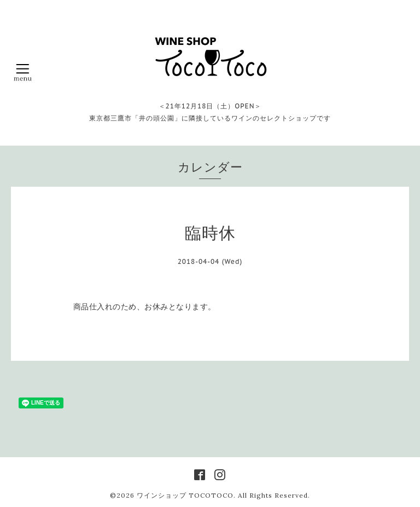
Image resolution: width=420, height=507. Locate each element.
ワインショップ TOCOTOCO (185, 495)
